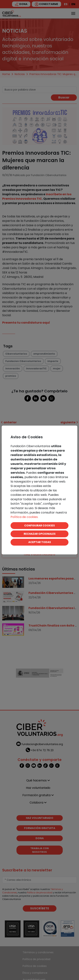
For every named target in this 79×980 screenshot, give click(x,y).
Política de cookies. (24, 517)
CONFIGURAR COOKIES (39, 525)
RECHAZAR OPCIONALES (40, 534)
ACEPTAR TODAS (40, 542)
